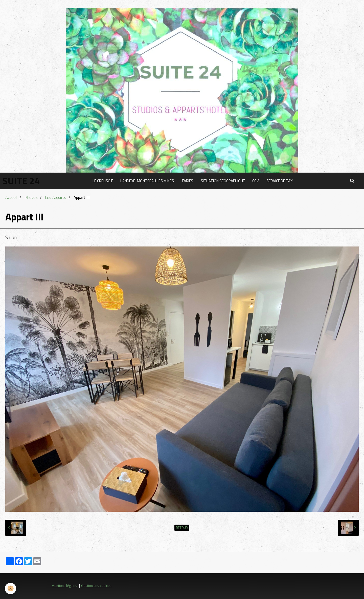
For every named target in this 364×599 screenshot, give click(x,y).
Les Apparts (56, 197)
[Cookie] (11, 588)
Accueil (11, 197)
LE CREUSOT (103, 181)
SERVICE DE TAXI (280, 181)
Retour (182, 528)
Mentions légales (64, 586)
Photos (31, 197)
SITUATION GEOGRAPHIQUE (223, 181)
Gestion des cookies (96, 586)
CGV (256, 181)
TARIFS (187, 181)
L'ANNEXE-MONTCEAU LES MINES (147, 181)
